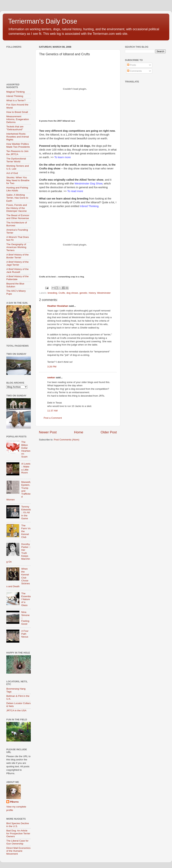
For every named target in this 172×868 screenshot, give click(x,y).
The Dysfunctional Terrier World (16, 160)
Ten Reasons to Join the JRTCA (17, 153)
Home (79, 432)
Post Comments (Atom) (67, 440)
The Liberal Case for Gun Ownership (17, 842)
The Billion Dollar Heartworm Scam (26, 449)
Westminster (104, 293)
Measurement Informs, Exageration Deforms (18, 119)
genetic (83, 293)
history (92, 293)
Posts (132, 65)
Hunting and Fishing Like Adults (17, 189)
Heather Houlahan (58, 306)
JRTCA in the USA (16, 710)
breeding (52, 293)
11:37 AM (52, 411)
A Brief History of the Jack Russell (17, 271)
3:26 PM (52, 367)
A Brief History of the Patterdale (17, 278)
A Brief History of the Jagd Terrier (17, 263)
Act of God (12, 173)
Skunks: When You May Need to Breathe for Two (18, 180)
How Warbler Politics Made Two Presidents (18, 145)
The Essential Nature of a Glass (26, 599)
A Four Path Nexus (25, 634)
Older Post (109, 432)
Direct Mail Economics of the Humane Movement (18, 851)
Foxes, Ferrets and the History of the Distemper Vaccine (17, 208)
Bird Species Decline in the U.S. (18, 825)
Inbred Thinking (15, 96)
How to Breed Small (17, 112)
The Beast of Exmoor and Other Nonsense (18, 217)
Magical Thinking (15, 92)
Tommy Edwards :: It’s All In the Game (26, 513)
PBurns (14, 802)
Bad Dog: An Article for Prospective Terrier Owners (18, 833)
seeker (51, 377)
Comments (134, 71)
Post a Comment (53, 418)
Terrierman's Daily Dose (43, 21)
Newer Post (48, 432)
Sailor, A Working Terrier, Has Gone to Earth (17, 198)
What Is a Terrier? (16, 100)
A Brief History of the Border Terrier (17, 256)
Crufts (62, 293)
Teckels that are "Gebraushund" (15, 128)
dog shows (72, 293)
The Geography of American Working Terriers (16, 247)
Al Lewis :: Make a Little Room (26, 468)
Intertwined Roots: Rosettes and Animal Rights (18, 137)
